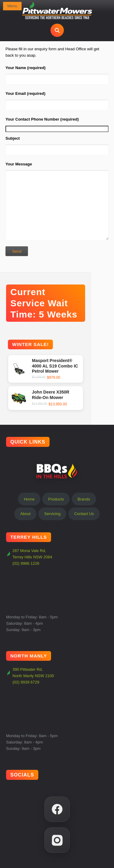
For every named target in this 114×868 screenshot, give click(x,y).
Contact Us (84, 514)
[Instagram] (57, 840)
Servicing (52, 514)
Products (56, 499)
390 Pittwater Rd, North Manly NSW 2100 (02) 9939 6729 (30, 676)
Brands (84, 499)
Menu (12, 6)
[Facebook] (57, 809)
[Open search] (57, 30)
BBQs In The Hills (57, 471)
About (25, 514)
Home (29, 499)
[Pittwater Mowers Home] (57, 11)
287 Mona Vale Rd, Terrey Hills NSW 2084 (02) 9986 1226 (29, 557)
